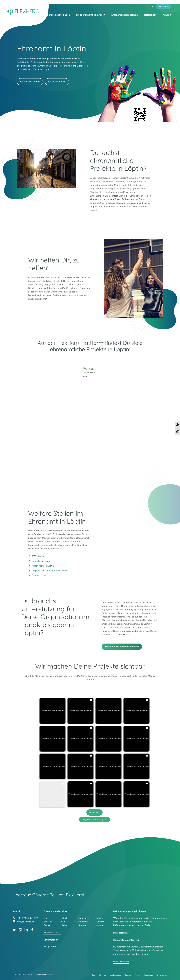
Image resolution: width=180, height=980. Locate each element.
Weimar (100, 922)
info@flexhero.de (26, 921)
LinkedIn (26, 930)
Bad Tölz (48, 922)
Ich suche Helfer (57, 82)
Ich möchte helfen (30, 82)
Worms (99, 925)
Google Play (56, 359)
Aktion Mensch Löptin (43, 566)
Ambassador (116, 975)
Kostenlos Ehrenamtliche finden (122, 647)
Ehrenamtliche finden (58, 15)
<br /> (90, 442)
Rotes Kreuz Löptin (41, 561)
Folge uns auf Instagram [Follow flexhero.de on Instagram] (95, 819)
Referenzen (150, 15)
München (83, 922)
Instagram (20, 930)
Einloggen (150, 6)
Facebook (32, 930)
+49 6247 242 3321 (28, 918)
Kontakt (167, 15)
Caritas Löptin (39, 575)
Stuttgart (83, 925)
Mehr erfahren (120, 933)
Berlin (46, 918)
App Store (124, 359)
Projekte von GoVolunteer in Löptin (49, 571)
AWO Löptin (38, 556)
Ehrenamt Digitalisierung (125, 15)
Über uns (103, 975)
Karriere (128, 975)
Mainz (64, 925)
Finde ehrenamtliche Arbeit (91, 15)
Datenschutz (162, 975)
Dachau (47, 925)
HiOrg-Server (50, 947)
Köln (63, 922)
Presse (138, 975)
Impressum (149, 975)
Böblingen (101, 918)
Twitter (14, 930)
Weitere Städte (51, 933)
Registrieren (164, 6)
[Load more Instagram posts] (95, 812)
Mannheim (84, 918)
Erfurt (64, 918)
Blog (93, 975)
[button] (52, 711)
